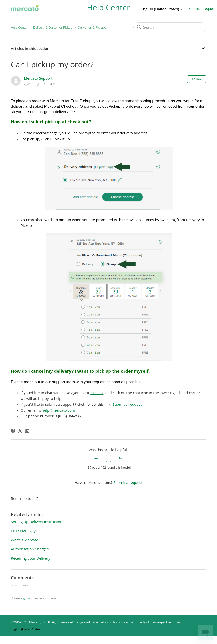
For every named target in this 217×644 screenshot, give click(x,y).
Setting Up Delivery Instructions (38, 522)
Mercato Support (38, 78)
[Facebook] (13, 431)
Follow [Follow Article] (197, 79)
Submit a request (128, 482)
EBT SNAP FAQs (24, 531)
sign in (25, 598)
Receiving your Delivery (31, 558)
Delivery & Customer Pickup (53, 27)
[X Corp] (20, 431)
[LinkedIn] (27, 431)
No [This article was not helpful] (121, 458)
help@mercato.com (58, 410)
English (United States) (162, 9)
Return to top (25, 498)
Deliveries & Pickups (92, 27)
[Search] (170, 27)
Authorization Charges (30, 549)
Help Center (19, 27)
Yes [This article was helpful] (96, 458)
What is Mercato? (25, 540)
